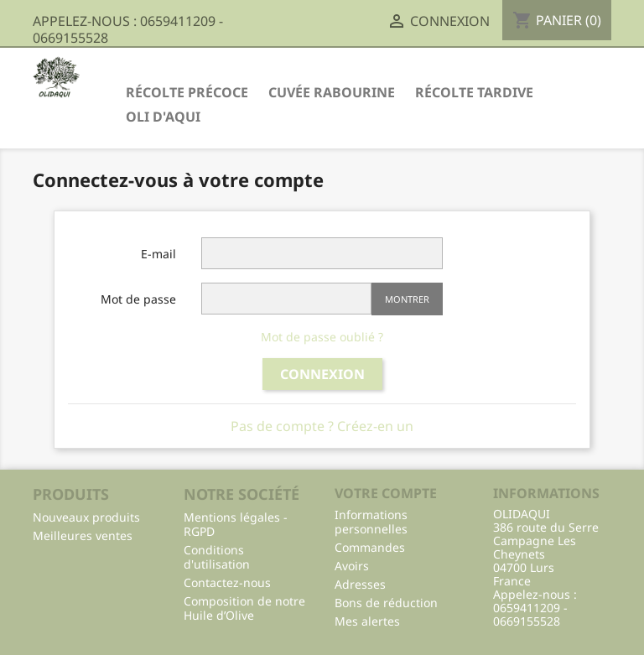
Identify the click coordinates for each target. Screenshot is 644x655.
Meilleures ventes (83, 535)
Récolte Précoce (187, 92)
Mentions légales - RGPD (236, 524)
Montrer (407, 299)
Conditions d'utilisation (217, 557)
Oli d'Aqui (163, 117)
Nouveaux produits (86, 517)
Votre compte (386, 493)
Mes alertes (367, 621)
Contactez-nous (227, 582)
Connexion (322, 374)
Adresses (360, 584)
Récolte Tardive (474, 92)
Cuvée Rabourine (332, 92)
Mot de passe (138, 299)
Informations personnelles (371, 522)
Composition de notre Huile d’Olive (244, 608)
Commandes (370, 547)
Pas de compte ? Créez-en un (322, 426)
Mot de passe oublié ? (322, 337)
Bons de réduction (386, 603)
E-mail (158, 254)
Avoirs (352, 566)
